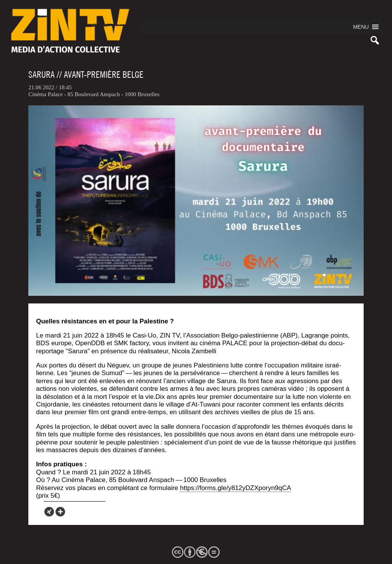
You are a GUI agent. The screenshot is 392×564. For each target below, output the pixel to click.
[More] (60, 512)
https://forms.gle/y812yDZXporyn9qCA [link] (235, 488)
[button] (361, 27)
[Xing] (49, 512)
